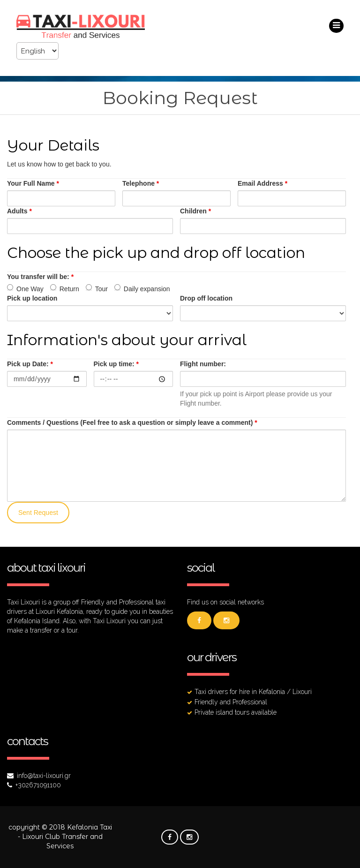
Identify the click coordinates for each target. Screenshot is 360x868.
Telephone (141, 183)
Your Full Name (33, 183)
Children (195, 211)
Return (65, 288)
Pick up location (32, 298)
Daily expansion (142, 288)
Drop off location (206, 298)
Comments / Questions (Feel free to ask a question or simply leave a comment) (132, 423)
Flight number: (203, 364)
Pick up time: (116, 364)
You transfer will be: (40, 277)
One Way (25, 288)
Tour (97, 288)
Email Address (262, 183)
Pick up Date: (30, 364)
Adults (19, 211)
